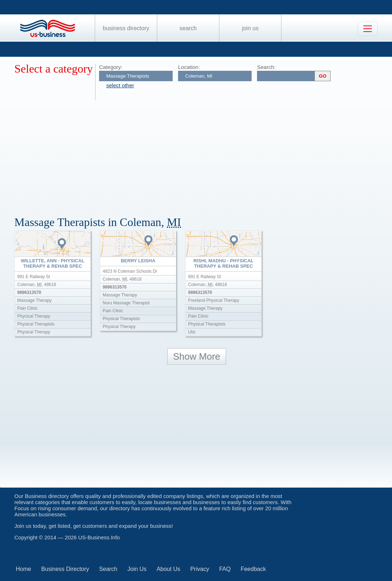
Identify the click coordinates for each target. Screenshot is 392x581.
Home (24, 569)
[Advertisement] (203, 154)
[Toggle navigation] (368, 29)
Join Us (250, 28)
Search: (266, 67)
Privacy (200, 569)
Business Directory (126, 28)
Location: (189, 67)
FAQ (225, 569)
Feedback (253, 569)
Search (188, 28)
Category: (111, 67)
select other (120, 85)
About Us (168, 569)
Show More (197, 356)
